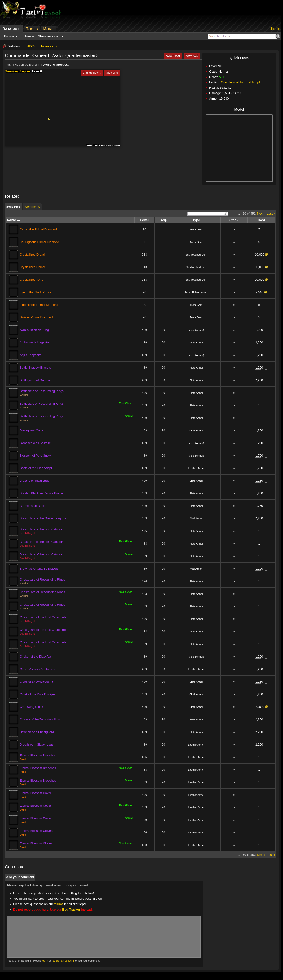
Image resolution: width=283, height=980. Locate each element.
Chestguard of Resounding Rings (42, 579)
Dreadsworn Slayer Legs (36, 744)
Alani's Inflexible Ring (34, 330)
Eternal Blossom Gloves (36, 831)
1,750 (259, 456)
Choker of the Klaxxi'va (35, 657)
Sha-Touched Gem (196, 255)
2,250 (259, 342)
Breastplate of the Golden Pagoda (43, 518)
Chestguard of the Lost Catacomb (43, 617)
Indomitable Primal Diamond (39, 305)
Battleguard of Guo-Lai (35, 380)
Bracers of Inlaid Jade (35, 481)
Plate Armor (196, 343)
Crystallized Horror (32, 267)
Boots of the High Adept (36, 468)
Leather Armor (196, 468)
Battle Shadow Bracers (35, 368)
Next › (261, 213)
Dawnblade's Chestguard (37, 732)
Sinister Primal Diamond (36, 317)
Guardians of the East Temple (241, 82)
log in (45, 961)
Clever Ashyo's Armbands (37, 669)
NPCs (31, 46)
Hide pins (112, 73)
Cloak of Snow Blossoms (37, 682)
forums (58, 904)
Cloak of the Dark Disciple (37, 694)
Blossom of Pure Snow (35, 456)
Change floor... (92, 73)
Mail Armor (196, 518)
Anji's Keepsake (31, 355)
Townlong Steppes (55, 65)
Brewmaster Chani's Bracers (39, 569)
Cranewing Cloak (31, 707)
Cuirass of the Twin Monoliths (40, 719)
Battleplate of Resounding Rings (42, 391)
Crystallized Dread (32, 254)
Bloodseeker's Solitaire (35, 443)
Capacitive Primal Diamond (38, 229)
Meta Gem (196, 229)
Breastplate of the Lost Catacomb (42, 529)
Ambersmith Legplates (35, 342)
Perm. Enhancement (196, 292)
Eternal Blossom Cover (35, 793)
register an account (63, 961)
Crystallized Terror (32, 280)
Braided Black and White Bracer (41, 493)
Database (15, 46)
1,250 (259, 330)
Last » (271, 213)
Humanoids (48, 46)
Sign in (275, 29)
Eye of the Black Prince (35, 292)
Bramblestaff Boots (33, 506)
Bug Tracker (71, 909)
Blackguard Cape (31, 430)
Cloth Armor (196, 430)
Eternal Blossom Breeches (38, 755)
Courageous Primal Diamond (39, 242)
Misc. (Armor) (196, 330)
